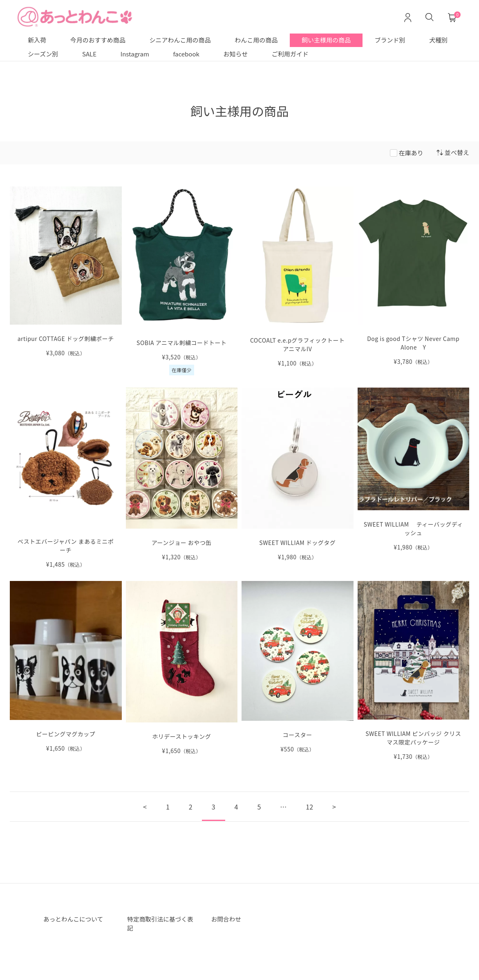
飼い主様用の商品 (326, 40)
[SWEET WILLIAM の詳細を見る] (414, 671)
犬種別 (438, 40)
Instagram (135, 54)
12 (309, 807)
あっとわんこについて (76, 919)
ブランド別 (390, 40)
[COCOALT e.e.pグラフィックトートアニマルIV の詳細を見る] (298, 277)
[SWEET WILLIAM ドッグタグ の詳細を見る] (298, 474)
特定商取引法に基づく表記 (160, 924)
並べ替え (453, 152)
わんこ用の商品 (256, 40)
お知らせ (235, 54)
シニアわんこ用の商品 (180, 40)
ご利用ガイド (290, 54)
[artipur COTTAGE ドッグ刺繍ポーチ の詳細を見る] (66, 272)
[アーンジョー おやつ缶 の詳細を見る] (182, 474)
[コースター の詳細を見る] (298, 667)
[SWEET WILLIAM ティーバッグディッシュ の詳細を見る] (414, 470)
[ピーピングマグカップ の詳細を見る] (66, 667)
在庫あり (411, 153)
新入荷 (37, 40)
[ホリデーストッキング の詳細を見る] (182, 668)
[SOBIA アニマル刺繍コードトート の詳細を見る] (182, 281)
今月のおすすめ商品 (98, 40)
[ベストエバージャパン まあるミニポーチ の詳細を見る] (66, 478)
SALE (89, 54)
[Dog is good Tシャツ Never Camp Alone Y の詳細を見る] (414, 276)
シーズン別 (43, 54)
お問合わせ (228, 919)
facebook (186, 54)
